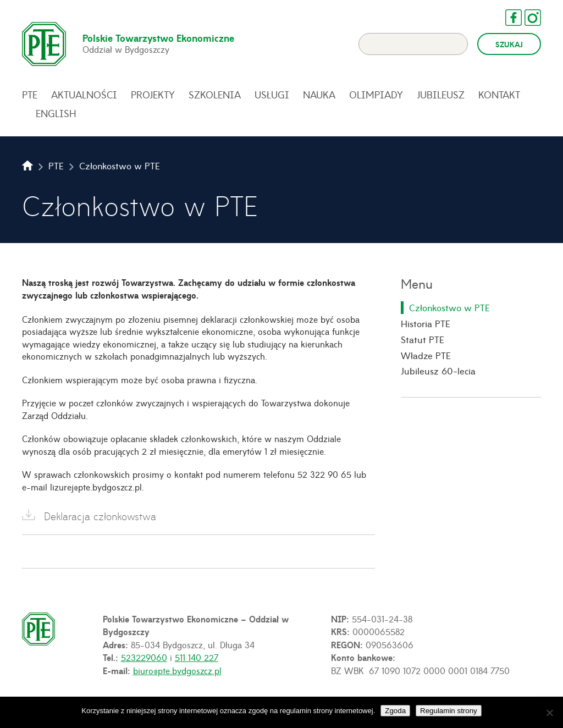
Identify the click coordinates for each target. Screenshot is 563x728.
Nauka (319, 95)
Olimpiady (376, 95)
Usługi (272, 95)
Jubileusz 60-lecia (438, 371)
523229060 (144, 657)
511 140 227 (197, 657)
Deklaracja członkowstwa (100, 516)
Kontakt (499, 95)
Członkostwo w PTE (449, 307)
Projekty (153, 95)
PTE (30, 95)
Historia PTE (426, 323)
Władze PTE (426, 355)
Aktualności (84, 95)
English (56, 113)
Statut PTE (423, 339)
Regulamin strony (449, 711)
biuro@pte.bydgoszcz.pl (177, 670)
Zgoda (395, 711)
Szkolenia (215, 95)
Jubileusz (441, 95)
